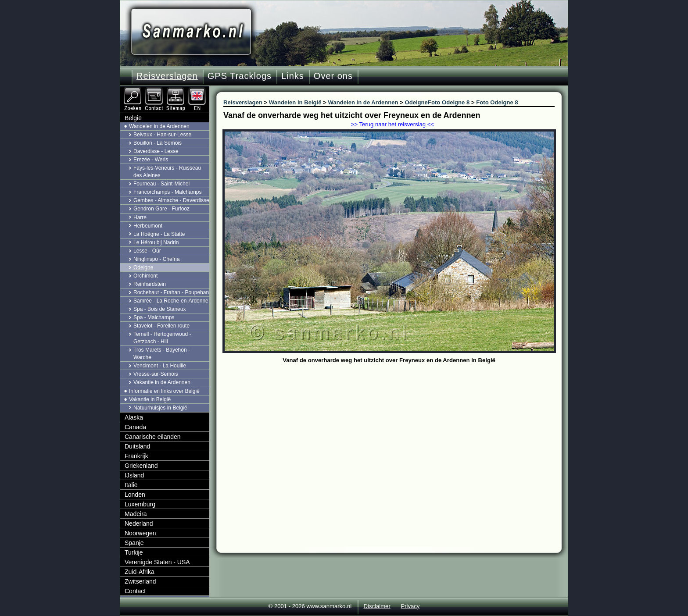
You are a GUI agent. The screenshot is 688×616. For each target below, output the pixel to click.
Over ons (333, 76)
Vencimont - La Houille (160, 366)
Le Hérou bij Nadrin (156, 242)
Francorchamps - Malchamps (167, 192)
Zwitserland (140, 581)
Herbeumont (148, 226)
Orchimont (145, 276)
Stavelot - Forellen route (161, 326)
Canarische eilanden (153, 437)
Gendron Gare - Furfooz (161, 209)
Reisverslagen (167, 76)
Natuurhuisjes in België (160, 408)
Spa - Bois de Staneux (159, 309)
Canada (135, 427)
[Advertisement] (396, 432)
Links (293, 76)
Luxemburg (140, 504)
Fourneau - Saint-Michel (161, 184)
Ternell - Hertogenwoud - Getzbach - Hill (162, 338)
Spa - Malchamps (154, 317)
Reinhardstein (150, 284)
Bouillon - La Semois (158, 143)
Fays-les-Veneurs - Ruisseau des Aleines (167, 172)
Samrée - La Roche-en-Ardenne (171, 301)
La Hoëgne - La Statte (159, 234)
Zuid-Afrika (140, 572)
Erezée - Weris (151, 160)
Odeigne (143, 267)
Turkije (134, 552)
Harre (140, 217)
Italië (131, 485)
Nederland (139, 523)
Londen (135, 495)
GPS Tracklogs (240, 76)
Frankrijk (136, 456)
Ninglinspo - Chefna (156, 259)
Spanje (134, 543)
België (133, 118)
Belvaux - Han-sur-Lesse (162, 135)
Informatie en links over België (164, 391)
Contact (135, 591)
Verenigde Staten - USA (157, 562)
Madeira (136, 514)
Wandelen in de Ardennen (159, 126)
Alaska (134, 417)
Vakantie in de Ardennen (162, 382)
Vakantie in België (150, 399)
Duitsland (137, 446)
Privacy (410, 606)
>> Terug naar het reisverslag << (392, 124)
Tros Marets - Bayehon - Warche (162, 354)
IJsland (134, 475)
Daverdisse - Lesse (156, 151)
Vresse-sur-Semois (156, 374)
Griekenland (141, 466)
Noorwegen (140, 533)
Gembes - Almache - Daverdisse (171, 200)
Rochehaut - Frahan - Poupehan (171, 292)
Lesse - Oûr (147, 251)
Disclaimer (377, 606)
